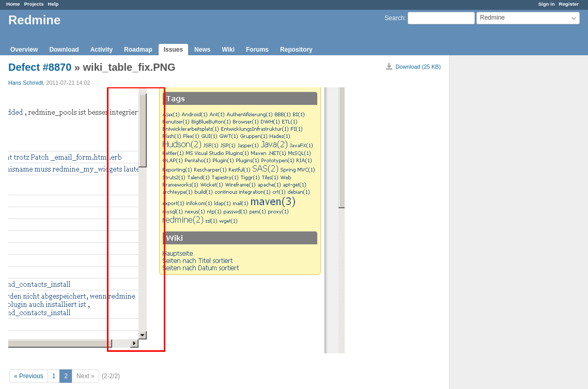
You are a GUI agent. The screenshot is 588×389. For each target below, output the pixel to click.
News (202, 50)
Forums (257, 50)
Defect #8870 (40, 67)
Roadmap (138, 50)
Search (394, 18)
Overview (24, 50)
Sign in (547, 4)
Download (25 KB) (418, 67)
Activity (102, 50)
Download (64, 50)
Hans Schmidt (26, 83)
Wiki (228, 50)
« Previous (29, 376)
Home (13, 4)
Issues (173, 50)
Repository (296, 50)
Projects (34, 4)
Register (569, 4)
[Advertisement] (501, 217)
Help (53, 4)
